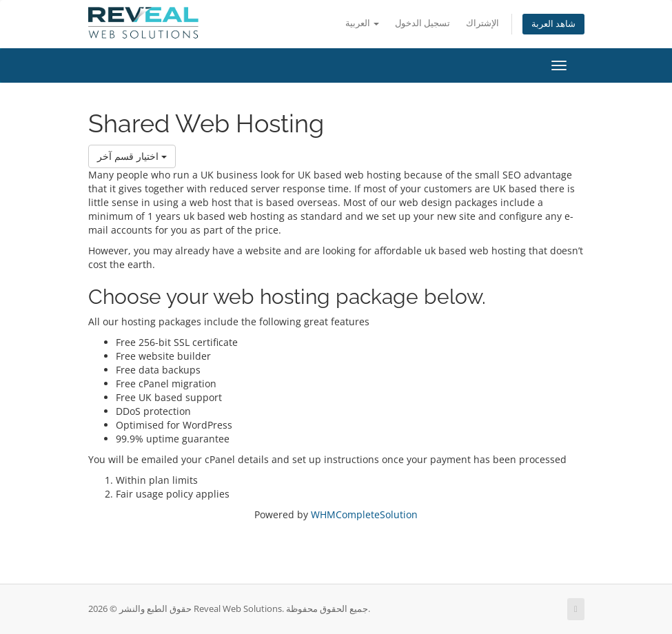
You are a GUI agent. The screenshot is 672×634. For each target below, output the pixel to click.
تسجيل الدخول (422, 23)
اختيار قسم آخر (132, 156)
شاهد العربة (553, 24)
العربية (362, 23)
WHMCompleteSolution (364, 514)
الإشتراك (482, 23)
